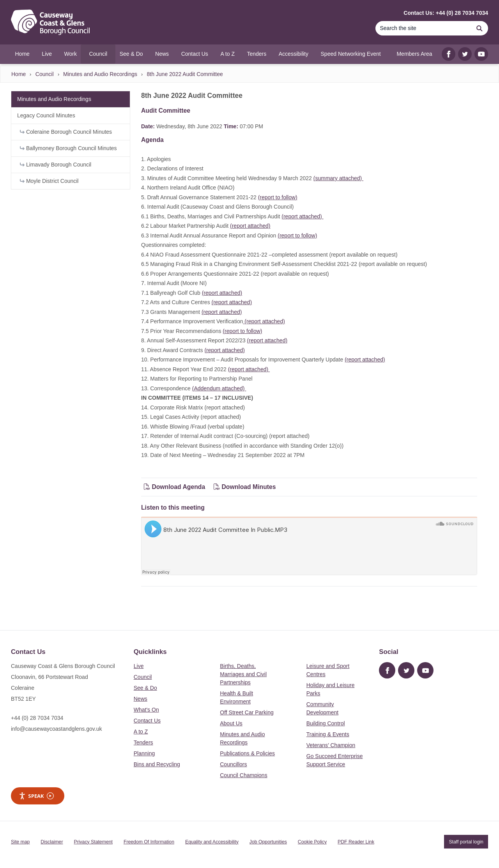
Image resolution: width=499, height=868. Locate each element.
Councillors (233, 764)
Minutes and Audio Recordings (100, 74)
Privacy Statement (93, 842)
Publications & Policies (247, 753)
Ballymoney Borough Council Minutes (68, 148)
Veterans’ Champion (331, 745)
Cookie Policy (312, 842)
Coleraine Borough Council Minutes (66, 132)
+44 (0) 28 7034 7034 (37, 718)
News (141, 699)
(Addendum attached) (219, 388)
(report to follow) (278, 197)
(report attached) (302, 216)
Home (19, 74)
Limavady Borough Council (56, 165)
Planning (144, 753)
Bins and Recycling (157, 764)
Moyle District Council (49, 181)
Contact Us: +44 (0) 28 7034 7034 (446, 13)
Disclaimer (52, 842)
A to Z (141, 732)
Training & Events (328, 734)
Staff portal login (466, 842)
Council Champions (243, 775)
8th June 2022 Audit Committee (185, 74)
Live (139, 666)
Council (45, 74)
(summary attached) (338, 178)
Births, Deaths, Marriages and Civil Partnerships (243, 674)
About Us (231, 723)
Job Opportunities (268, 842)
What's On (146, 710)
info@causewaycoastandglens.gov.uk (56, 729)
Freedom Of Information (149, 842)
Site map (20, 842)
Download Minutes (245, 487)
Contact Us (147, 721)
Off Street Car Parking (247, 712)
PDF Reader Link (356, 842)
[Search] (423, 28)
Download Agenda (175, 487)
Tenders (143, 742)
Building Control (326, 723)
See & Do (145, 688)
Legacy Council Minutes (46, 115)
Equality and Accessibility (212, 842)
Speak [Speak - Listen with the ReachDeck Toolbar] (36, 796)
